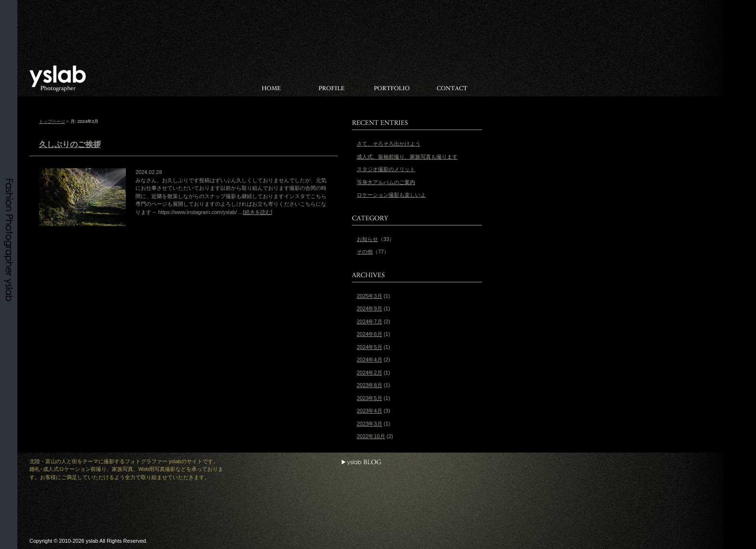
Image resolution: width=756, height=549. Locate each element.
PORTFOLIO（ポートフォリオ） (392, 79)
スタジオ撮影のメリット (386, 169)
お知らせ (367, 239)
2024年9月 (370, 308)
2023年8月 (370, 385)
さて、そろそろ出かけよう (389, 144)
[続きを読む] (258, 212)
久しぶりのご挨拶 (70, 144)
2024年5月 (370, 347)
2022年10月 (371, 436)
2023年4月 (370, 411)
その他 (365, 252)
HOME (271, 79)
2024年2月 (370, 373)
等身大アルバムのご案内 (386, 182)
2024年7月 (370, 321)
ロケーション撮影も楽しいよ (391, 195)
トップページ (52, 121)
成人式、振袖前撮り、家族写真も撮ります (407, 157)
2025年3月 (370, 296)
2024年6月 (370, 334)
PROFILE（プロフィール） (331, 79)
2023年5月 (370, 398)
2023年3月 (370, 424)
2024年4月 (370, 360)
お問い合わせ (452, 79)
